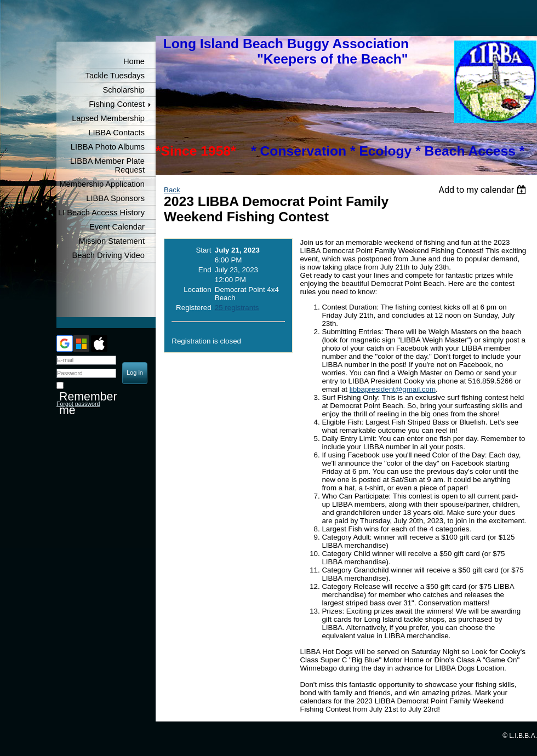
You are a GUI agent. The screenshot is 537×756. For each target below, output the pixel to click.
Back (172, 190)
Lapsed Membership (108, 118)
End (205, 270)
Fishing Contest (117, 104)
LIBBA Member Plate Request (107, 165)
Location (197, 290)
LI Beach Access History (101, 213)
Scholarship (124, 90)
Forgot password (78, 404)
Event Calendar (117, 227)
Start (203, 250)
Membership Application (102, 184)
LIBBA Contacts (116, 133)
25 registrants (237, 308)
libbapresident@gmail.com (393, 389)
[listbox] (484, 190)
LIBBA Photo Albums (108, 147)
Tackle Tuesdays (115, 76)
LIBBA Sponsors (115, 198)
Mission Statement (112, 241)
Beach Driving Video (108, 255)
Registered (193, 308)
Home (134, 61)
